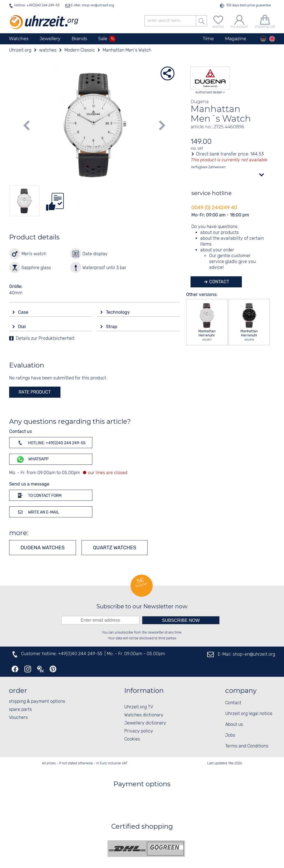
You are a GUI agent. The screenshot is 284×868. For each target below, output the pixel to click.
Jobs (230, 735)
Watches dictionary (144, 715)
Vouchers (18, 718)
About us (234, 725)
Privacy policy (139, 731)
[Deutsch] (263, 39)
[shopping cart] (265, 21)
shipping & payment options (37, 702)
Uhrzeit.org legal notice (249, 714)
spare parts (20, 710)
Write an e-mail (38, 512)
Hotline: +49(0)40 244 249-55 (37, 5)
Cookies (132, 739)
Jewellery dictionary (145, 723)
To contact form (39, 495)
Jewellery (50, 39)
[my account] (239, 21)
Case (24, 312)
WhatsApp (32, 459)
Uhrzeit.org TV (139, 707)
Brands (79, 39)
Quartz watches (115, 548)
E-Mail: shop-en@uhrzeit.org (92, 5)
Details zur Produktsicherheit (45, 339)
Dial (22, 327)
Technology (118, 312)
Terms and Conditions (247, 746)
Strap (112, 327)
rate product (35, 392)
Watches (19, 39)
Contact (219, 282)
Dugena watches (43, 548)
